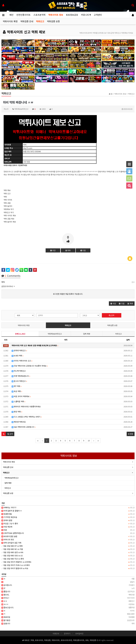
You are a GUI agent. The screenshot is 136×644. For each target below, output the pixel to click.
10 (89, 441)
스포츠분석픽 (39, 15)
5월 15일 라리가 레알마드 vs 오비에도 (68, 562)
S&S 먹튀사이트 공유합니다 (24, 427)
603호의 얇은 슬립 (68, 536)
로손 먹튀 (17, 391)
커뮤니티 (86, 15)
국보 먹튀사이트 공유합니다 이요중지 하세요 (30, 366)
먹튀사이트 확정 (10, 21)
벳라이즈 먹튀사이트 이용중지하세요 (26, 406)
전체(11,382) (20, 334)
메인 (12, 15)
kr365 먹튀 (17, 356)
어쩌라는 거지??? (68, 508)
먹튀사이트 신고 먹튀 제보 (24, 32)
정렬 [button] (131, 434)
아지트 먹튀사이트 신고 (22, 361)
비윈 (68, 530)
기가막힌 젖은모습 (68, 517)
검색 (112, 315)
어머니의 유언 (68, 540)
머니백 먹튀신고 (19, 371)
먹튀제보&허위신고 (55, 334)
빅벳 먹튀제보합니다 (21, 376)
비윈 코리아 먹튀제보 (21, 396)
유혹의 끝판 (68, 520)
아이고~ (68, 598)
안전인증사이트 (24, 15)
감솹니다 (68, 623)
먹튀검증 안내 (27, 21)
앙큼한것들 (68, 514)
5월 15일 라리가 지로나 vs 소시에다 (68, 565)
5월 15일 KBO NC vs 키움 (68, 549)
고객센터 (98, 15)
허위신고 (119, 334)
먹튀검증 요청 (53, 21)
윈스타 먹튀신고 (19, 381)
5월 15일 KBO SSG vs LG (68, 556)
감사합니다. (68, 585)
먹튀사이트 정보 (56, 15)
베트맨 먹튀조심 (19, 422)
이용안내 (56, 633)
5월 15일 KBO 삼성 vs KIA (68, 552)
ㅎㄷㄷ (68, 604)
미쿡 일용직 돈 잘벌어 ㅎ (68, 511)
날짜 (128, 340)
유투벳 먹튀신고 (19, 350)
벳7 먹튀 (17, 386)
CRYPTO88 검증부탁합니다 (68, 533)
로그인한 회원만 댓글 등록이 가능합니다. (68, 294)
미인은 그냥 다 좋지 (68, 524)
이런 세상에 (68, 527)
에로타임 (68, 617)
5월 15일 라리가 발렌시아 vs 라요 (68, 568)
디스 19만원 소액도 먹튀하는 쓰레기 (27, 417)
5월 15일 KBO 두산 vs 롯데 (68, 559)
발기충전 (68, 620)
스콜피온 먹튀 (18, 401)
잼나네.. (68, 595)
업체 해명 (87, 334)
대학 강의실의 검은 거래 (68, 543)
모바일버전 (79, 633)
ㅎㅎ (68, 601)
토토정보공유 (72, 15)
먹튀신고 (40, 21)
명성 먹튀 (17, 412)
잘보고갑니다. (68, 607)
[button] (113, 304)
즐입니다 (68, 591)
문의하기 (67, 633)
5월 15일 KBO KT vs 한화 (68, 546)
